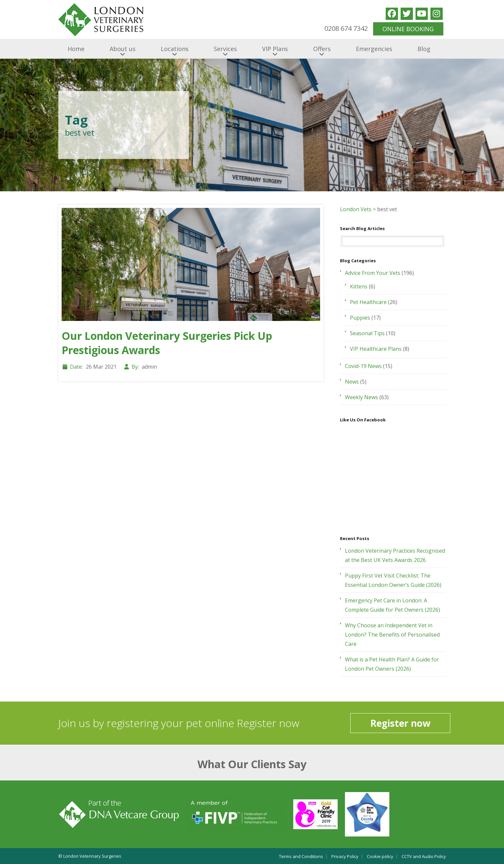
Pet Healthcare (368, 302)
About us (123, 49)
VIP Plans (275, 49)
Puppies (360, 318)
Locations (175, 49)
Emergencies (374, 49)
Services (225, 49)
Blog (424, 49)
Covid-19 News (363, 366)
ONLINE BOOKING (408, 29)
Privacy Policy (345, 857)
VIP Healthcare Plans (376, 349)
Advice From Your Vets (373, 273)
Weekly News (362, 397)
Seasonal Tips (367, 333)
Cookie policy (380, 857)
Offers (322, 49)
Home (76, 49)
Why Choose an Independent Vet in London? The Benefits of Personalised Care (392, 635)
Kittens (359, 286)
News (352, 382)
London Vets (356, 209)
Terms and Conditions (301, 857)
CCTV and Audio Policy (424, 857)
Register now (400, 723)
